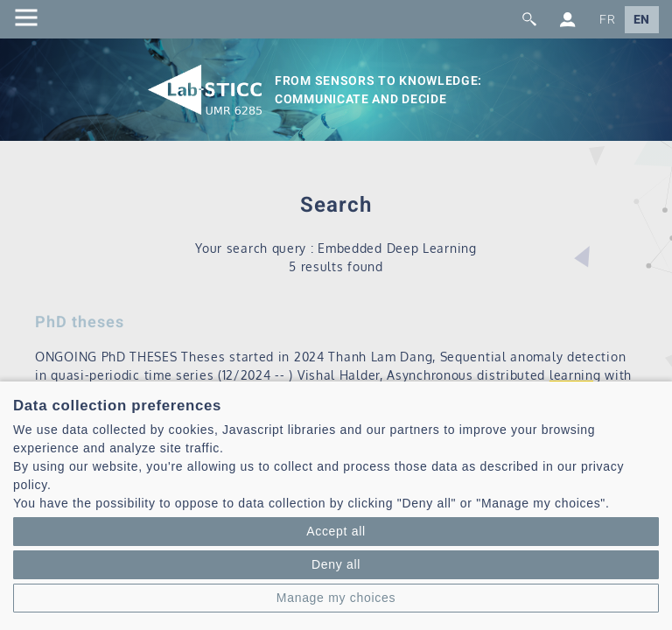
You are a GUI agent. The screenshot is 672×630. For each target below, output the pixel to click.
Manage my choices (336, 598)
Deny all (336, 564)
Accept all (336, 531)
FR (607, 20)
